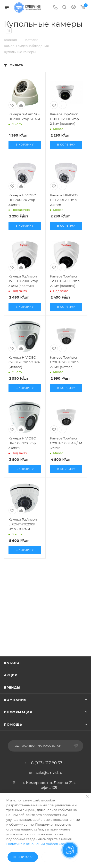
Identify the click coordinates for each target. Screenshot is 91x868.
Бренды (12, 687)
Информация (18, 712)
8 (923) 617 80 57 (47, 763)
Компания (15, 700)
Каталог (13, 663)
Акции (11, 675)
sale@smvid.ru (49, 772)
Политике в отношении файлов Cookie (38, 844)
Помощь (13, 724)
